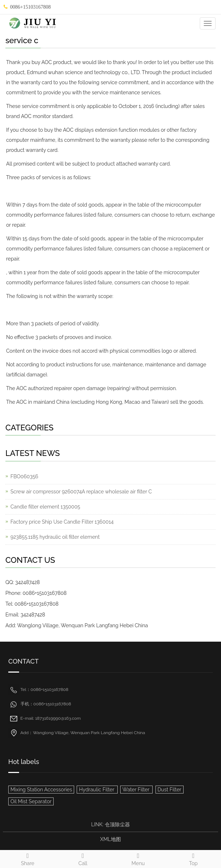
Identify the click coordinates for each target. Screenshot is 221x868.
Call (83, 858)
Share (28, 858)
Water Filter (136, 790)
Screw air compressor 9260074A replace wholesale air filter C (81, 492)
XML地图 (110, 839)
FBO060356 (24, 476)
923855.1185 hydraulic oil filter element (55, 537)
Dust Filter (170, 790)
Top (194, 858)
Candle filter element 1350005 (45, 507)
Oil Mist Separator (31, 801)
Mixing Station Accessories (41, 790)
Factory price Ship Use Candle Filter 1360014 (62, 522)
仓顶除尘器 (117, 824)
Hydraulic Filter (97, 790)
